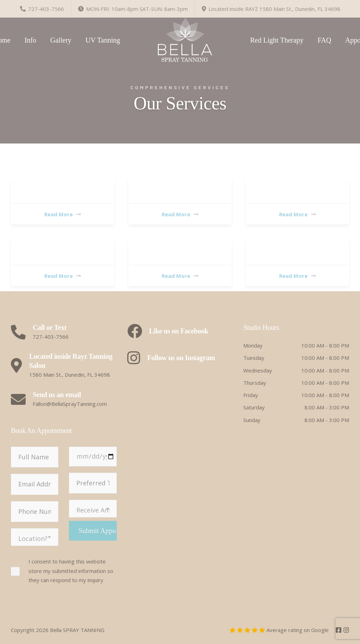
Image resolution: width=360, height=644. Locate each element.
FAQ (324, 40)
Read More (63, 214)
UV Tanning (103, 40)
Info (30, 40)
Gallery (61, 40)
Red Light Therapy (277, 40)
